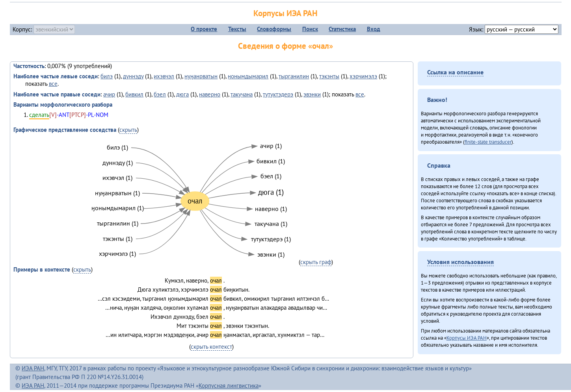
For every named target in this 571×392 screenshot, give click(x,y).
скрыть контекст (211, 347)
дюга (182, 94)
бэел (160, 94)
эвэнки (312, 94)
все (53, 84)
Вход (374, 29)
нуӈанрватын (201, 76)
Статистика (342, 29)
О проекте (204, 29)
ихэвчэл (164, 76)
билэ (107, 76)
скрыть (128, 130)
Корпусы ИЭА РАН (285, 13)
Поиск (310, 29)
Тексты (237, 29)
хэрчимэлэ (363, 76)
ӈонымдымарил (248, 76)
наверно (210, 94)
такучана (242, 94)
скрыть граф (316, 262)
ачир (109, 94)
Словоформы (274, 29)
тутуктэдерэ (278, 94)
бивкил (134, 94)
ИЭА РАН (33, 368)
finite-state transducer (488, 142)
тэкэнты (329, 76)
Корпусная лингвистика (229, 386)
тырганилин (294, 76)
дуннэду (133, 76)
